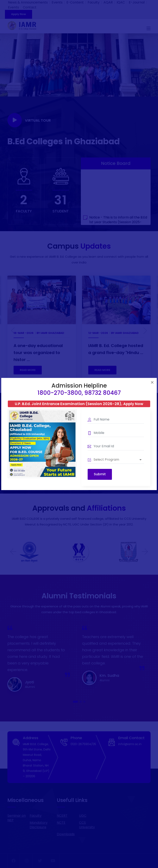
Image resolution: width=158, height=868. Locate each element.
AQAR (108, 2)
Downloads (66, 834)
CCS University (87, 825)
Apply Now (19, 14)
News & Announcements (28, 2)
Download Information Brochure (104, 472)
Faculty (94, 2)
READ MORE (28, 370)
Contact (30, 7)
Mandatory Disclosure (39, 825)
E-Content (75, 2)
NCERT (62, 816)
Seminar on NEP (17, 818)
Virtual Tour (29, 120)
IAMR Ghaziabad (52, 333)
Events (57, 2)
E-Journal (137, 2)
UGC (83, 816)
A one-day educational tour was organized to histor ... (38, 353)
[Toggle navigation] (149, 29)
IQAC (121, 2)
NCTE (61, 823)
